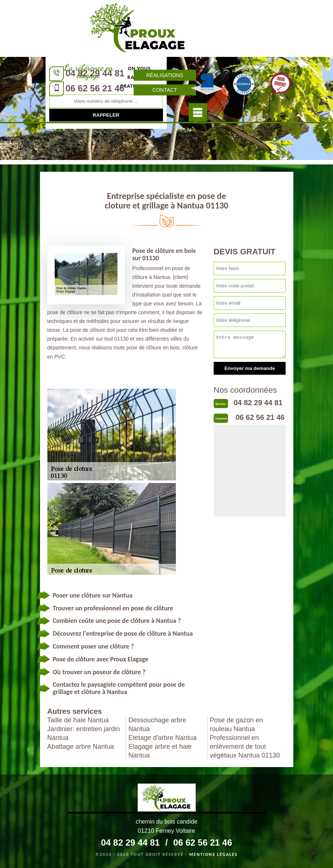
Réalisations (165, 75)
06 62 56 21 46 (95, 88)
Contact (165, 90)
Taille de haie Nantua (78, 720)
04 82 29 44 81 (95, 73)
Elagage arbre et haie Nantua (160, 751)
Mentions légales (213, 854)
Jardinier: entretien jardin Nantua (84, 733)
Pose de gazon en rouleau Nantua (236, 724)
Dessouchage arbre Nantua (157, 724)
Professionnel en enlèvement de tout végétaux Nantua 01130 (245, 747)
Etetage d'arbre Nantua (163, 738)
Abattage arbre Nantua (81, 747)
